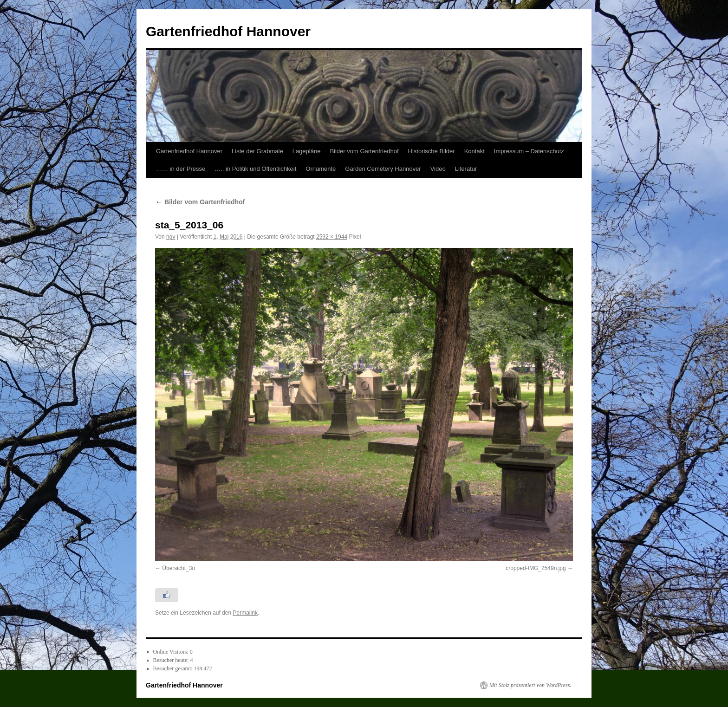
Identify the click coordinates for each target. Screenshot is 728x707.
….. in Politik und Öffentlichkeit (255, 169)
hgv (171, 237)
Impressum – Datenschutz (529, 151)
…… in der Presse (181, 169)
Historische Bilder (432, 151)
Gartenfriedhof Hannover (228, 31)
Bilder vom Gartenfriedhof (364, 151)
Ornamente (321, 169)
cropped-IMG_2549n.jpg (536, 568)
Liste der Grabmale (257, 151)
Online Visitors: (172, 652)
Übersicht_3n (179, 568)
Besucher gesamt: (174, 668)
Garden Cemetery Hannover (383, 169)
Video (438, 169)
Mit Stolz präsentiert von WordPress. (530, 685)
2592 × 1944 (332, 237)
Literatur (466, 169)
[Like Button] (167, 595)
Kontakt (474, 151)
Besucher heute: (172, 660)
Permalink (245, 613)
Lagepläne (307, 151)
